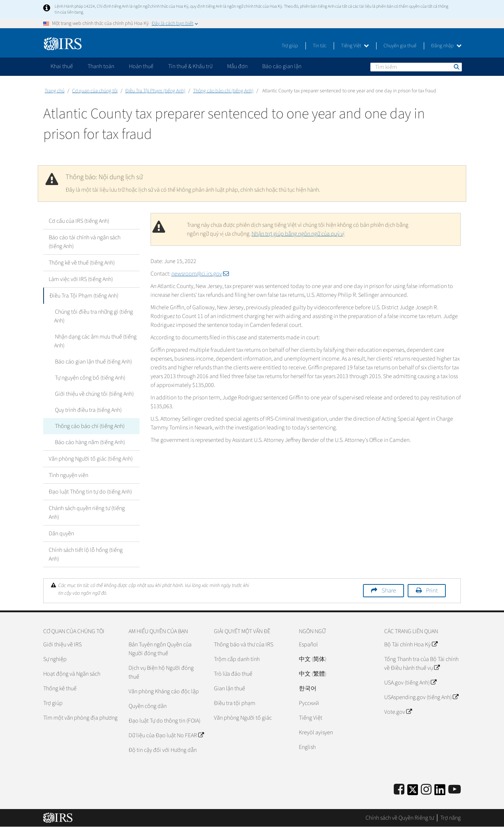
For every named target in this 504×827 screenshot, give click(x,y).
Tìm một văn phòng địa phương (80, 718)
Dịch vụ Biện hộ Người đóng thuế (161, 672)
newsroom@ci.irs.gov (200, 274)
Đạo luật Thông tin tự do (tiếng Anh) (90, 492)
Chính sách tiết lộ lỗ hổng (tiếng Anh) (86, 554)
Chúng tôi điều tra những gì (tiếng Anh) (93, 316)
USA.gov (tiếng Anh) (410, 683)
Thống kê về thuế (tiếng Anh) (82, 263)
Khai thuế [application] (62, 66)
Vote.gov (398, 712)
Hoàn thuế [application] (141, 66)
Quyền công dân (148, 706)
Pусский (309, 703)
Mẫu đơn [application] (237, 66)
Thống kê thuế (60, 688)
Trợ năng (451, 818)
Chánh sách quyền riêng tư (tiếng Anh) (87, 513)
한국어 (308, 688)
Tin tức (320, 46)
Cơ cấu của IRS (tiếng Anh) (79, 221)
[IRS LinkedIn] (440, 792)
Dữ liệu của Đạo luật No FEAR (166, 735)
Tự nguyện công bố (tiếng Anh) (89, 378)
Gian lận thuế (229, 688)
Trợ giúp (290, 46)
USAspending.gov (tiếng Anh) (421, 697)
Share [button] (389, 591)
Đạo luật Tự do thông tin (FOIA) (164, 721)
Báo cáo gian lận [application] (282, 66)
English (307, 747)
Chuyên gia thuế (400, 46)
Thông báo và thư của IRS (244, 645)
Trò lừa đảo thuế (233, 674)
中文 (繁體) (313, 674)
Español (308, 645)
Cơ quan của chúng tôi (95, 91)
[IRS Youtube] (455, 790)
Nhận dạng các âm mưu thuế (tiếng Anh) (95, 341)
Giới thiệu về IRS (62, 645)
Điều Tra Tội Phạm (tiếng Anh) (155, 91)
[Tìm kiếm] (416, 67)
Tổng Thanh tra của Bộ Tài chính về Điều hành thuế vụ (421, 664)
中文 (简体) (313, 659)
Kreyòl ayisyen (316, 732)
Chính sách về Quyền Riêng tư (400, 818)
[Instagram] (426, 790)
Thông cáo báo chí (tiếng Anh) (223, 91)
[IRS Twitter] (413, 792)
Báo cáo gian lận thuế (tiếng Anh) (93, 362)
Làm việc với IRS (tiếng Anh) (81, 279)
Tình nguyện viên (68, 475)
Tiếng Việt (355, 46)
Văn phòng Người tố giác (243, 718)
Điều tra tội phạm (235, 703)
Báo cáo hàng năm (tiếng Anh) (89, 442)
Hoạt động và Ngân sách (72, 674)
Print (432, 591)
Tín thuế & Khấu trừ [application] (190, 66)
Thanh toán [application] (101, 66)
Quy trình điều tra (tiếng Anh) (88, 410)
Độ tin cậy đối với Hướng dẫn (163, 750)
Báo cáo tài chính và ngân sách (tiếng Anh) (85, 242)
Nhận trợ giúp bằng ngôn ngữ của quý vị (298, 234)
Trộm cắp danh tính (237, 659)
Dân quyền (61, 534)
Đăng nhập (446, 46)
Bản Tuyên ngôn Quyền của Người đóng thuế (160, 649)
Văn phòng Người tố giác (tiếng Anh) (91, 459)
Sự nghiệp (55, 659)
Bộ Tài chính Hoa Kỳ (411, 645)
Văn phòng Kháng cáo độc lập (164, 691)
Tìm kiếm (456, 67)
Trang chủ (55, 91)
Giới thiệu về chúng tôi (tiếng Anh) (94, 394)
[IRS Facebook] (399, 790)
